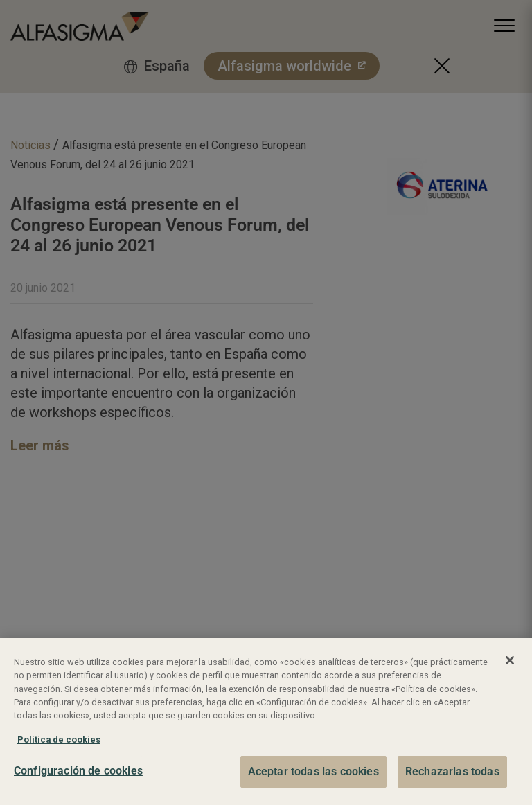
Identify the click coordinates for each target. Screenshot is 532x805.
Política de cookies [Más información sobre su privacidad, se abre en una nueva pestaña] (59, 740)
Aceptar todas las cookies (313, 771)
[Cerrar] (510, 660)
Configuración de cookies (78, 771)
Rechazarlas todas (452, 771)
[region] (266, 722)
